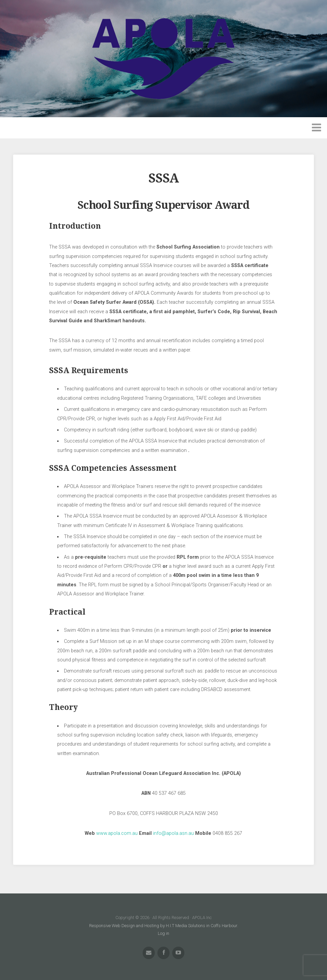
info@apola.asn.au (173, 833)
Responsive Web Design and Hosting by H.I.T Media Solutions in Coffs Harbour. (164, 926)
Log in (163, 933)
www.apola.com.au (118, 833)
